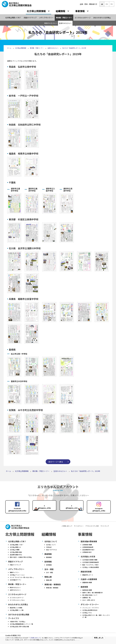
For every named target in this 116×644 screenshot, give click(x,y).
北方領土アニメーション (17, 575)
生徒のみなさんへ (53, 48)
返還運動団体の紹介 (88, 550)
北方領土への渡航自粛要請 (91, 567)
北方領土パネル (87, 613)
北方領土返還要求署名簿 (90, 610)
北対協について (51, 545)
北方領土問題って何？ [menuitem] (13, 18)
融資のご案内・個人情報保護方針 (93, 593)
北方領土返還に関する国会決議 (19, 626)
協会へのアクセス (51, 550)
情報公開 (49, 580)
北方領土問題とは (15, 547)
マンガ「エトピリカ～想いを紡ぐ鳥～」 (22, 577)
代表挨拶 (49, 547)
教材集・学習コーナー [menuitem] (64, 18)
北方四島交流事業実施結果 (91, 562)
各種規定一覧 (86, 598)
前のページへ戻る (56, 462)
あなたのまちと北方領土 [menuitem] (102, 18)
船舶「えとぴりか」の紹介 (91, 565)
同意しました (99, 638)
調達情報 (49, 557)
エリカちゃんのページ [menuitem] (83, 18)
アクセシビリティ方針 (92, 526)
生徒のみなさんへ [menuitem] (65, 23)
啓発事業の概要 (87, 545)
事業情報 (80, 11)
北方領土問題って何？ (17, 545)
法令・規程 (50, 572)
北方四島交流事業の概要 (90, 560)
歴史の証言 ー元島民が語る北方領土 (21, 557)
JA (102, 4)
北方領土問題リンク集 (17, 610)
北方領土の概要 (15, 550)
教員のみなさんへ (15, 587)
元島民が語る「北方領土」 (18, 621)
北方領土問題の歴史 (16, 552)
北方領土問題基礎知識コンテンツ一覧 (21, 624)
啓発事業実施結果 (88, 547)
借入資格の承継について (90, 595)
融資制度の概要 (87, 590)
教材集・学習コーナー (37, 48)
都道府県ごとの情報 (16, 608)
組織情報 (61, 11)
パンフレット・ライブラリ (91, 608)
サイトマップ (105, 526)
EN (107, 4)
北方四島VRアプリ (15, 580)
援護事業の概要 (87, 582)
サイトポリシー (79, 526)
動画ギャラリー (15, 572)
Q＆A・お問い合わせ (89, 600)
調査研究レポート (88, 575)
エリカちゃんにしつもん (17, 600)
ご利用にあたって (35, 638)
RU (112, 4)
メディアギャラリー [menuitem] (46, 18)
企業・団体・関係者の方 (88, 4)
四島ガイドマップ (15, 565)
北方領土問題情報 (37, 11)
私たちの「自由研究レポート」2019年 (74, 48)
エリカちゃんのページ (17, 598)
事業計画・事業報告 (52, 588)
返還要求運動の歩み (16, 555)
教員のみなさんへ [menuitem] (51, 23)
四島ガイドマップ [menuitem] (30, 18)
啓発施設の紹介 (87, 552)
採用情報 (49, 565)
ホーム (9, 48)
